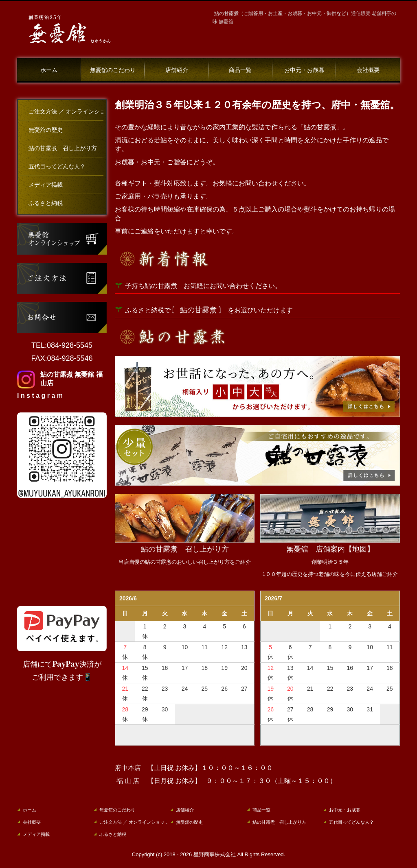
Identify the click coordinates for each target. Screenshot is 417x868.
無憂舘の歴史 (46, 130)
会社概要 (368, 70)
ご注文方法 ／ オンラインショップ (66, 112)
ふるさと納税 (46, 203)
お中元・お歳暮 (304, 70)
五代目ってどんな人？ (57, 167)
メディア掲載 (46, 185)
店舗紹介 (177, 70)
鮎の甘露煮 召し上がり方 (63, 148)
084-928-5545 (70, 345)
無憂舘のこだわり (113, 70)
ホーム (49, 70)
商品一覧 (240, 70)
